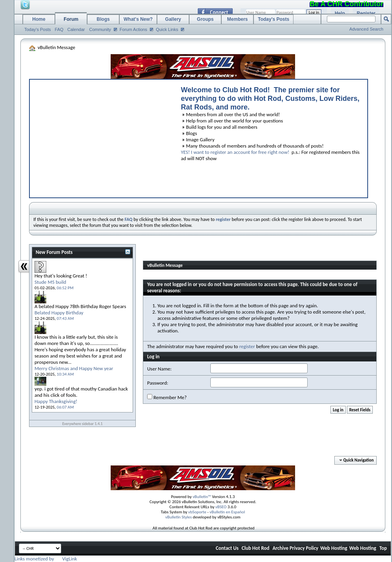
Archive (280, 548)
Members (238, 19)
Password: (158, 383)
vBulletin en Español (227, 512)
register (247, 346)
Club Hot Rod (256, 548)
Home (39, 19)
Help (340, 13)
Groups (205, 19)
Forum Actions (133, 29)
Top (383, 548)
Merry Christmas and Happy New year (74, 368)
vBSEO (221, 507)
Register (366, 13)
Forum (71, 19)
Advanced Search (366, 29)
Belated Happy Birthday (59, 313)
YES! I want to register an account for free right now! (235, 152)
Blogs (103, 19)
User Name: (159, 369)
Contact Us (227, 548)
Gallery (173, 19)
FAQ (59, 29)
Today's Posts (38, 29)
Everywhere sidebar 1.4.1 (83, 424)
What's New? (138, 19)
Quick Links (167, 29)
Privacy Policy (304, 548)
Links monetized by (46, 559)
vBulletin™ (202, 497)
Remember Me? (167, 397)
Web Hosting (334, 548)
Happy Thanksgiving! (56, 401)
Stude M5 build (50, 282)
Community (100, 29)
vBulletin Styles (179, 517)
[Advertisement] (102, 137)
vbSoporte (197, 512)
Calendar (76, 29)
